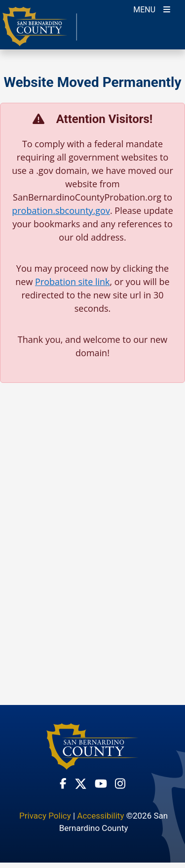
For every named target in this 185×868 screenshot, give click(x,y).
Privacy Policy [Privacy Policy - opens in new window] (45, 816)
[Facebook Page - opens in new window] (63, 784)
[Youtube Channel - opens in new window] (101, 784)
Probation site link (72, 282)
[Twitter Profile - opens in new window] (81, 784)
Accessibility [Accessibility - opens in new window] (100, 816)
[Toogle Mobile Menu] (152, 9)
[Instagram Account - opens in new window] (120, 784)
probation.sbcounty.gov (61, 210)
